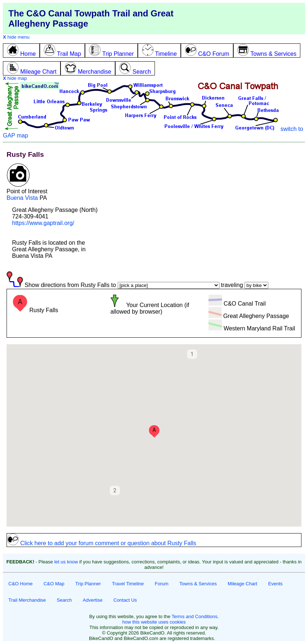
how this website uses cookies (154, 622)
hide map (15, 78)
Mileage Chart (243, 584)
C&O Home (20, 584)
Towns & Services (198, 584)
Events (276, 584)
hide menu (16, 37)
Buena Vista (22, 198)
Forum (162, 584)
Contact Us (125, 600)
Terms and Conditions (195, 616)
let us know (66, 562)
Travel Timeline (128, 584)
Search (64, 600)
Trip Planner (88, 584)
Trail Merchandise (27, 600)
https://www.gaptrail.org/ (43, 223)
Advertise (93, 600)
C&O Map (54, 584)
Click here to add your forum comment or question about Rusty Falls (102, 543)
